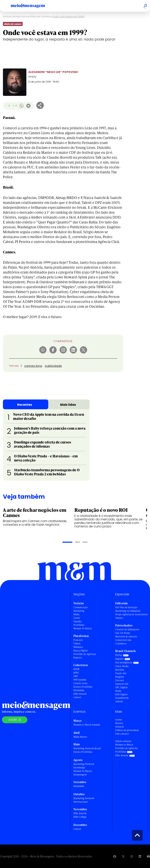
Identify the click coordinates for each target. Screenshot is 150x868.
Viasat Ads (121, 673)
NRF (76, 676)
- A (8, 106)
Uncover (120, 680)
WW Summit (80, 680)
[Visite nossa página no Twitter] (123, 856)
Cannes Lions (17, 21)
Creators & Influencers (127, 629)
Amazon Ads (122, 684)
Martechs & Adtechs (126, 636)
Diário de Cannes (46, 21)
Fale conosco (122, 734)
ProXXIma (79, 625)
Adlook (119, 701)
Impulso (119, 659)
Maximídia (79, 690)
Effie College (80, 817)
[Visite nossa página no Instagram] (132, 856)
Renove (119, 723)
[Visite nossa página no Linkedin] (140, 856)
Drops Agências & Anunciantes (132, 614)
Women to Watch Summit (87, 725)
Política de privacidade (127, 730)
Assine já (15, 720)
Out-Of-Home (123, 633)
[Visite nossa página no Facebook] (115, 856)
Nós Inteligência (124, 662)
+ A (15, 106)
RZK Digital (121, 694)
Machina (120, 670)
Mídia (76, 614)
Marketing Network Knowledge (84, 766)
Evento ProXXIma (83, 687)
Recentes (25, 405)
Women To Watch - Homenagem (83, 773)
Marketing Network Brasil (87, 748)
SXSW (76, 669)
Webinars (78, 647)
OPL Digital (121, 687)
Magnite (120, 677)
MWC (76, 673)
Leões (66, 21)
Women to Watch (124, 745)
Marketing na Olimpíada (128, 611)
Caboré (77, 697)
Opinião (78, 621)
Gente (77, 618)
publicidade (53, 366)
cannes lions (33, 366)
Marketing (79, 611)
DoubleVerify (122, 698)
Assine (119, 720)
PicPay (119, 655)
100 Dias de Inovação (126, 607)
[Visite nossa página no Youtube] (148, 856)
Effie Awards (80, 694)
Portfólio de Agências (85, 654)
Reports (78, 658)
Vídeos (77, 644)
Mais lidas (68, 405)
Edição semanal (123, 741)
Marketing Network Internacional (84, 800)
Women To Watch (83, 628)
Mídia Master (80, 737)
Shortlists (80, 21)
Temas (14, 366)
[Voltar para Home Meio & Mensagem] (32, 6)
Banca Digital (80, 651)
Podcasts (78, 640)
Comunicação (81, 607)
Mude (118, 691)
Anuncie (120, 727)
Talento (119, 618)
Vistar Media (122, 666)
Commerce (121, 644)
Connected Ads (123, 640)
